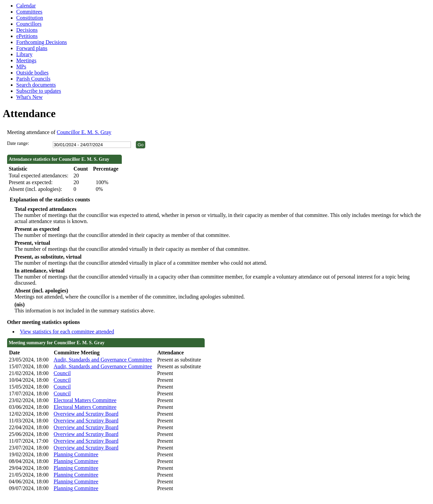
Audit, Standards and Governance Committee (103, 360)
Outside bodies (32, 73)
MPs (21, 67)
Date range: (18, 143)
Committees (29, 12)
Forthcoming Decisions (42, 42)
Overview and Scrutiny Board (86, 414)
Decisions (27, 30)
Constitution (30, 18)
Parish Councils (33, 79)
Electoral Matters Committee (85, 400)
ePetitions (27, 36)
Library (24, 54)
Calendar (26, 6)
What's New (29, 97)
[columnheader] (29, 353)
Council (62, 373)
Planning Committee (76, 454)
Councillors (29, 24)
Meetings (26, 60)
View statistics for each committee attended (67, 332)
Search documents (36, 85)
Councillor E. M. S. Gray (84, 132)
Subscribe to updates (39, 91)
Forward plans (32, 48)
